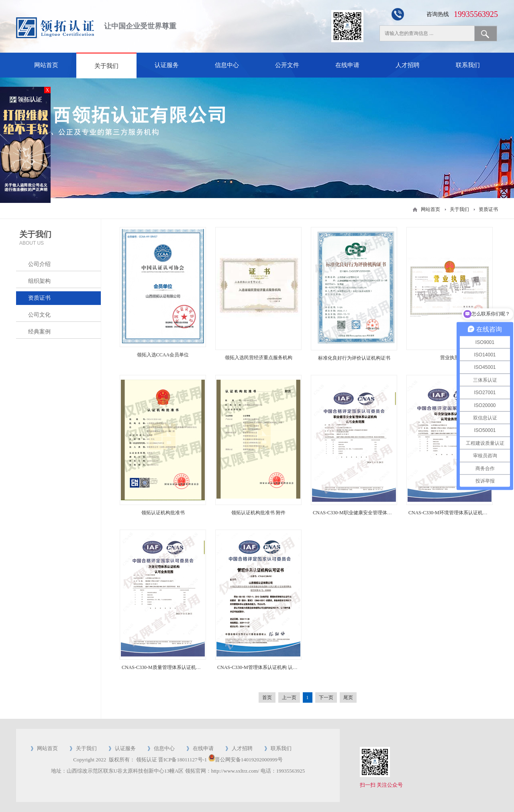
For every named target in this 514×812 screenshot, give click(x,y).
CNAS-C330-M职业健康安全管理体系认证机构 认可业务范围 (377, 513)
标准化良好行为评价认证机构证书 (354, 358)
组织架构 (39, 281)
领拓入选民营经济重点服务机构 (259, 358)
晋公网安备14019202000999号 (249, 760)
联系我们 (468, 65)
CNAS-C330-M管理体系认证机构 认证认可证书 (267, 667)
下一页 (326, 697)
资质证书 (488, 209)
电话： (268, 771)
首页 (267, 697)
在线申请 (347, 65)
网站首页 (46, 65)
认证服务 (167, 65)
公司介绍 (39, 264)
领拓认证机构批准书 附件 (258, 513)
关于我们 (106, 66)
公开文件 (287, 65)
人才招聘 (408, 65)
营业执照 (450, 358)
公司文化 (39, 315)
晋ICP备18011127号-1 (183, 760)
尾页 (348, 697)
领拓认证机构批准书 (163, 513)
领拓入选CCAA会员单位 (163, 355)
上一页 (289, 697)
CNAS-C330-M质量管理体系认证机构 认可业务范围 (176, 667)
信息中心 (227, 65)
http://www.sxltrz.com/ (235, 771)
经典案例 (39, 332)
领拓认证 (147, 760)
